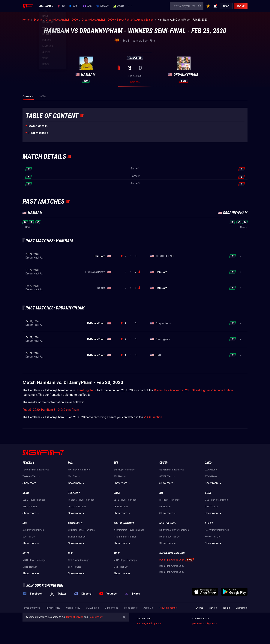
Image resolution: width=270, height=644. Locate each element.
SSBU (26, 493)
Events (199, 608)
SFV (70, 553)
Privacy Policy (53, 608)
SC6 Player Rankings (33, 530)
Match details (38, 126)
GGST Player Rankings (216, 500)
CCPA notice (92, 608)
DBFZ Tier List (121, 507)
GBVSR (102, 6)
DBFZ (117, 493)
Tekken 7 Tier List (77, 507)
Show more (31, 483)
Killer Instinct (124, 523)
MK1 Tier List (75, 476)
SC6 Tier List (29, 537)
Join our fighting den (45, 585)
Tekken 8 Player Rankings (36, 470)
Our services (111, 608)
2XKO (118, 6)
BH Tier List (165, 507)
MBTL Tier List (30, 567)
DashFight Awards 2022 (172, 572)
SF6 (87, 6)
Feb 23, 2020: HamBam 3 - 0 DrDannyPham (51, 410)
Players (213, 608)
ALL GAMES (46, 6)
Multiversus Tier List (170, 537)
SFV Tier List (74, 567)
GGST (208, 493)
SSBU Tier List (30, 507)
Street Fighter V (86, 390)
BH (161, 493)
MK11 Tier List (121, 567)
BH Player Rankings (169, 500)
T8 (61, 6)
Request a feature (168, 608)
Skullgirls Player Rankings (81, 530)
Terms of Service (31, 608)
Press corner (131, 608)
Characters (242, 608)
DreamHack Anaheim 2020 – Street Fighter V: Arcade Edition (193, 390)
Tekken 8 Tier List (31, 476)
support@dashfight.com (150, 624)
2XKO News (211, 476)
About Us (148, 608)
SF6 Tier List (120, 476)
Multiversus (168, 523)
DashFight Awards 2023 (172, 566)
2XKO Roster (212, 470)
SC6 (25, 523)
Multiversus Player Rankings (174, 530)
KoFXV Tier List (213, 537)
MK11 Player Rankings (125, 560)
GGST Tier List (212, 507)
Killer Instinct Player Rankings (129, 530)
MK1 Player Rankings (79, 470)
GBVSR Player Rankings (172, 470)
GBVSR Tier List (167, 476)
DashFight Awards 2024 (172, 560)
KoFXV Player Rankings (217, 530)
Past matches (38, 133)
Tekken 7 (74, 493)
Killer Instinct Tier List (125, 537)
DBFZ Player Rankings (125, 500)
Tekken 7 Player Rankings (81, 500)
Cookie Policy (73, 608)
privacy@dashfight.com (205, 624)
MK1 (74, 6)
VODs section (153, 417)
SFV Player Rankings (79, 560)
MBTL (26, 553)
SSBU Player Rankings (34, 500)
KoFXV (209, 523)
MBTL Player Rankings (34, 560)
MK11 (117, 553)
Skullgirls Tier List (77, 537)
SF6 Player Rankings (124, 470)
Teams (226, 608)
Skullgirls (75, 523)
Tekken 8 (28, 463)
